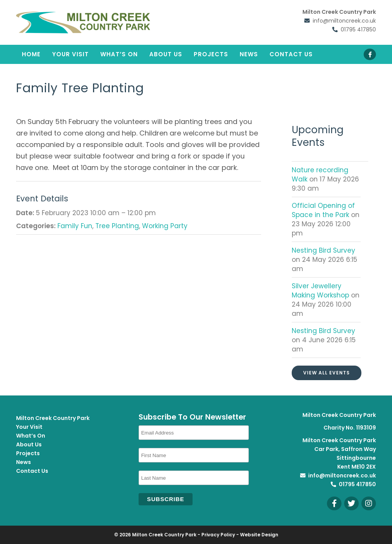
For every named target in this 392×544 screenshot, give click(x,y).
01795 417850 (358, 29)
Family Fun (75, 226)
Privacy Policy (218, 535)
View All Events (327, 373)
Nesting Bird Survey (323, 250)
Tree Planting (117, 226)
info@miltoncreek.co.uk (344, 21)
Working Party (165, 226)
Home (31, 54)
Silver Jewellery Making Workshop (321, 291)
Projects (211, 54)
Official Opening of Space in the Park (323, 210)
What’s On (119, 54)
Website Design (259, 535)
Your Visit (70, 54)
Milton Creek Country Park (53, 418)
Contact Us (291, 54)
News (249, 54)
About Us (166, 54)
